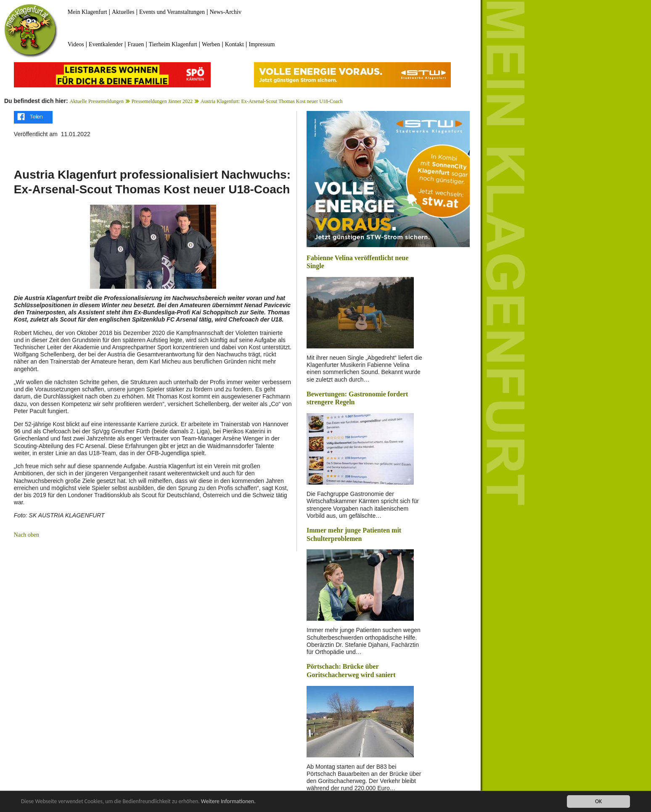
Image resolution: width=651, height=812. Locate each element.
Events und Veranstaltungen (172, 12)
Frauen (136, 44)
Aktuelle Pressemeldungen (97, 101)
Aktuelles (123, 12)
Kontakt (234, 44)
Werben (211, 44)
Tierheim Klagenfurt (173, 44)
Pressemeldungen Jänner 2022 (162, 101)
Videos (76, 44)
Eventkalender (106, 44)
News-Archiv (226, 12)
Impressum (262, 44)
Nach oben (26, 535)
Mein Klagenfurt (87, 12)
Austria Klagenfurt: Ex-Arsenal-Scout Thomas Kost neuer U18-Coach (272, 101)
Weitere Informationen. (228, 802)
